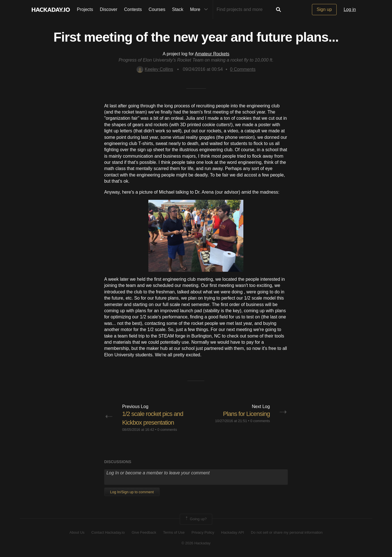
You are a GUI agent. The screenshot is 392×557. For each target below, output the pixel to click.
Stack (178, 9)
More (200, 10)
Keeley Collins (155, 69)
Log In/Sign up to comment (132, 492)
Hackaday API (233, 532)
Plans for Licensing (246, 414)
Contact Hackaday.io (108, 532)
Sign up (324, 9)
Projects (85, 9)
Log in (350, 9)
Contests (133, 9)
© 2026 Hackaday (196, 543)
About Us (77, 532)
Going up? (196, 519)
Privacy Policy (203, 532)
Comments (243, 69)
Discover (108, 9)
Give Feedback (144, 532)
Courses (157, 9)
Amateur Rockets (212, 54)
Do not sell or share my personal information (287, 532)
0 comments (167, 430)
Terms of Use (174, 532)
